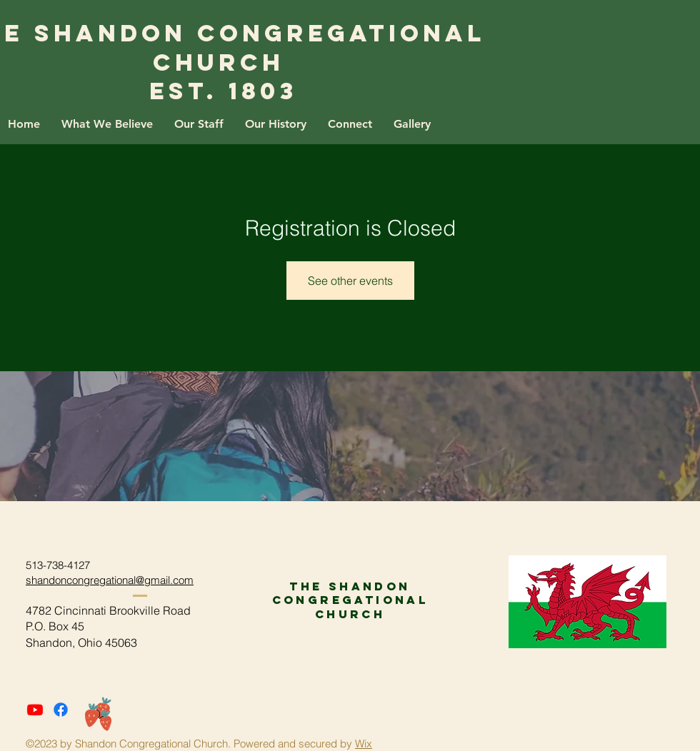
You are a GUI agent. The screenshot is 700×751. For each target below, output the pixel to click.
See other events (350, 281)
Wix (364, 744)
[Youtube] (35, 710)
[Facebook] (61, 710)
